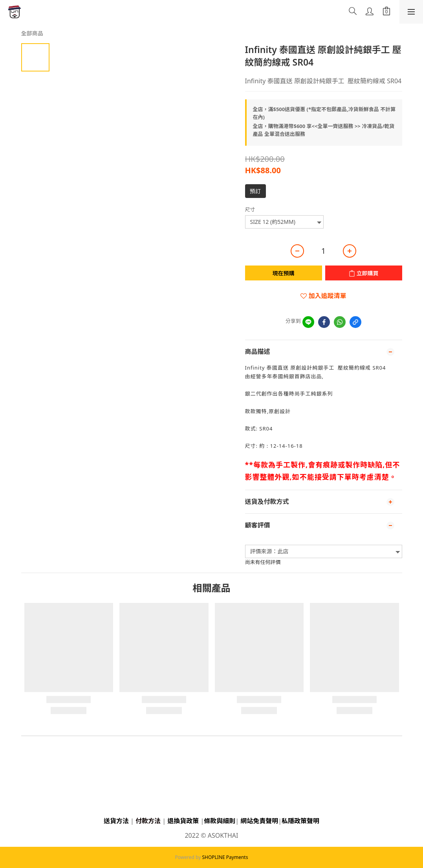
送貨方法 (116, 821)
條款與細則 (220, 821)
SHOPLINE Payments (225, 857)
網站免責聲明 (259, 821)
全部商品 (32, 33)
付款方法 (148, 821)
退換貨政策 (183, 821)
